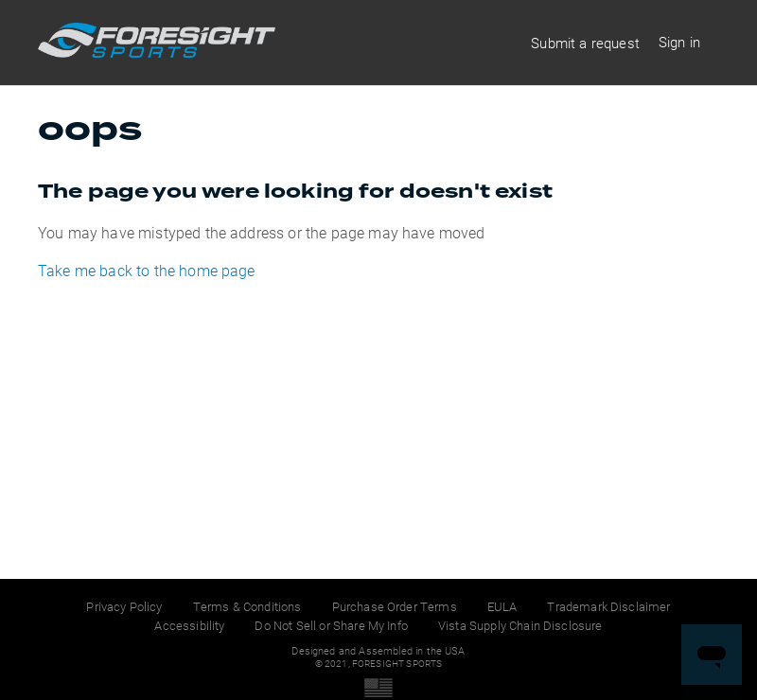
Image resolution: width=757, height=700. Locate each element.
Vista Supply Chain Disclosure (520, 625)
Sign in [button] (679, 42)
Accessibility (189, 625)
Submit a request (585, 43)
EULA (502, 606)
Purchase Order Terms (395, 606)
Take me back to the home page (147, 270)
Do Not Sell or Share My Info (331, 625)
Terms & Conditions (247, 606)
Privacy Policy (124, 606)
